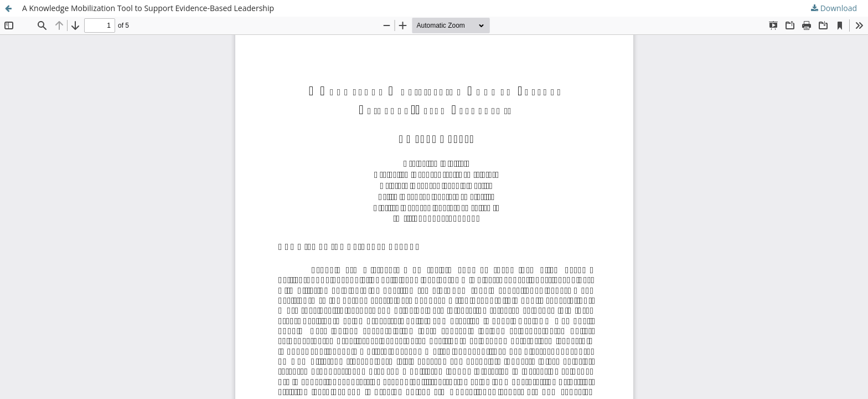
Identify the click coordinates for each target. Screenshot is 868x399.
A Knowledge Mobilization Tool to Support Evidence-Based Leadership (148, 8)
